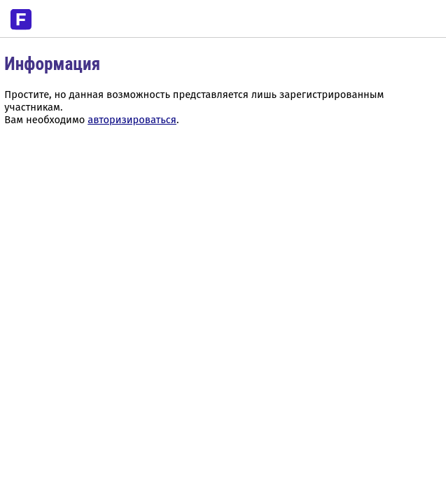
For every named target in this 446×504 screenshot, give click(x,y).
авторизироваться (132, 120)
